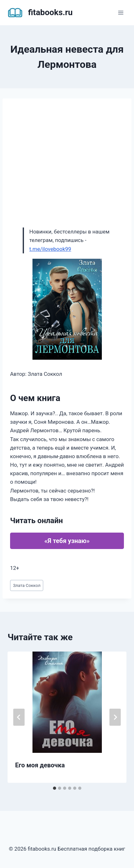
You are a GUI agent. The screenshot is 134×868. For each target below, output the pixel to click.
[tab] (55, 788)
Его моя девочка (40, 765)
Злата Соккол (27, 585)
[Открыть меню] (121, 12)
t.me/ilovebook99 (50, 249)
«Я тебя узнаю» (67, 541)
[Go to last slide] (19, 717)
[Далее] (115, 717)
